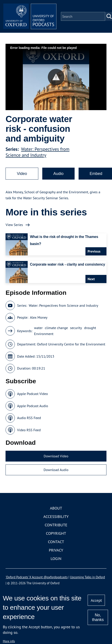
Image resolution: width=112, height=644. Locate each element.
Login (56, 559)
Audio (58, 174)
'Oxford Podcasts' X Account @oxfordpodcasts (37, 577)
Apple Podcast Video (32, 394)
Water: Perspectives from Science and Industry (37, 152)
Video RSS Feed (29, 430)
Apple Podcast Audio (33, 406)
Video (22, 174)
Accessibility (56, 517)
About (56, 508)
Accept (96, 600)
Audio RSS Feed (29, 418)
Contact (56, 542)
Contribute (56, 525)
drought (90, 328)
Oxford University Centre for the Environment (71, 344)
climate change (56, 328)
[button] (56, 77)
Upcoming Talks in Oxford (88, 577)
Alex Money (39, 317)
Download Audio (56, 470)
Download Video (56, 456)
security (76, 328)
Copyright (56, 533)
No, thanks (98, 617)
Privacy (56, 550)
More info (9, 641)
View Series (14, 225)
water (38, 328)
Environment (44, 334)
